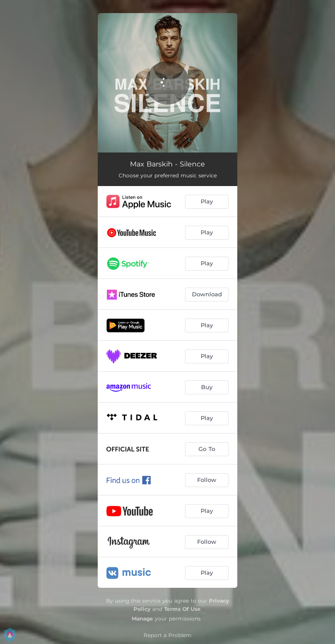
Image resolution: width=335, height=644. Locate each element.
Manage (142, 619)
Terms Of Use (182, 609)
